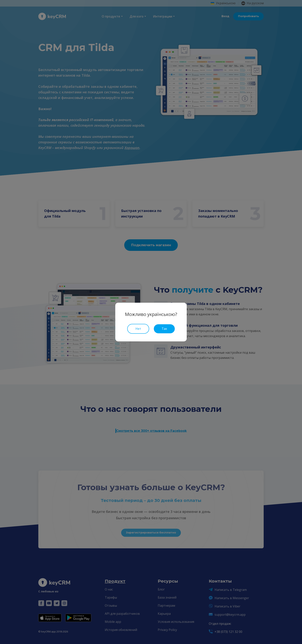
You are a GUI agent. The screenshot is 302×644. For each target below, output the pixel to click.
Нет (138, 329)
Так (164, 329)
